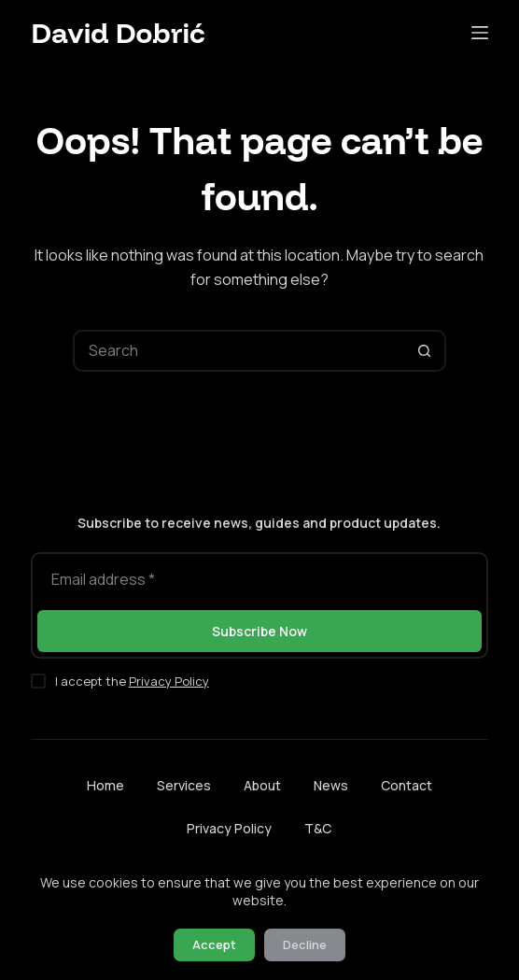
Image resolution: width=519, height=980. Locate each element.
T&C (318, 828)
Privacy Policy (169, 681)
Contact (407, 786)
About (262, 786)
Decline (305, 944)
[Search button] (425, 351)
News (331, 786)
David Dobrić (118, 33)
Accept (214, 944)
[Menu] (480, 33)
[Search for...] (238, 351)
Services (184, 786)
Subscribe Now (259, 631)
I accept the (132, 681)
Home (105, 786)
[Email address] (259, 580)
